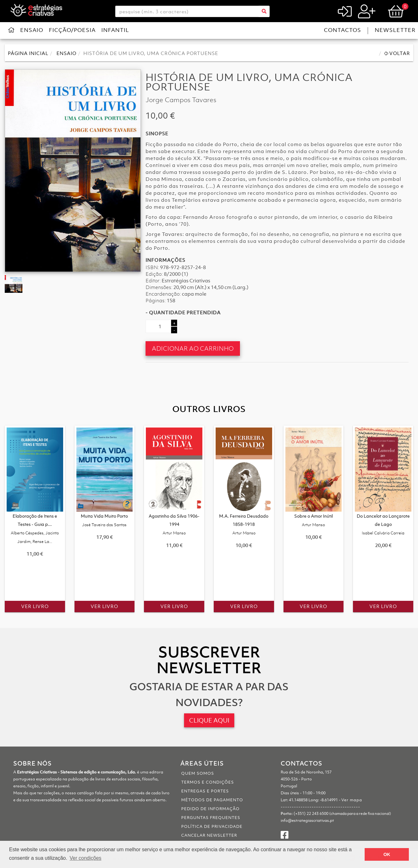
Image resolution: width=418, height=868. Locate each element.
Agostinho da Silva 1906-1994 (174, 524)
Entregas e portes (205, 791)
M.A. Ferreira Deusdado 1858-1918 (244, 524)
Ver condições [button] (86, 858)
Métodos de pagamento (212, 800)
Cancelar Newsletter (209, 835)
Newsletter (395, 30)
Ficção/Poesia (72, 30)
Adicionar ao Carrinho (193, 348)
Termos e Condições (208, 782)
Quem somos (198, 773)
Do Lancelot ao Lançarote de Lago (383, 524)
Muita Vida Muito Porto (104, 520)
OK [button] (387, 854)
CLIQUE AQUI (209, 720)
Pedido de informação (210, 809)
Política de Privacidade (212, 826)
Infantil (115, 30)
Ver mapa (352, 800)
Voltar (397, 53)
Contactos (343, 30)
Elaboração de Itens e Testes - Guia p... (35, 529)
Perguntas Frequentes (211, 818)
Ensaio (32, 30)
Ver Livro (35, 606)
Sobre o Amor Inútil (313, 520)
